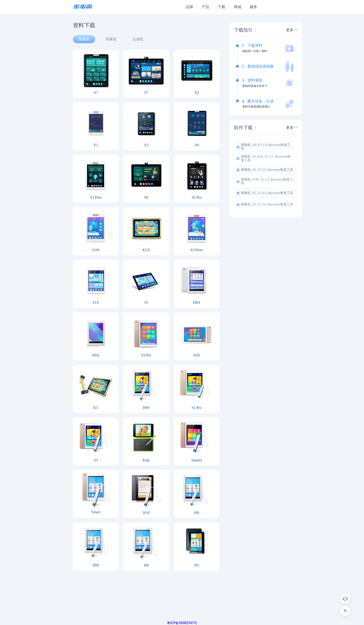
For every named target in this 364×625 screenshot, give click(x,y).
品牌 (189, 7)
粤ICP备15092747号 (182, 623)
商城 (237, 7)
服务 (253, 7)
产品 (205, 7)
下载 (221, 7)
